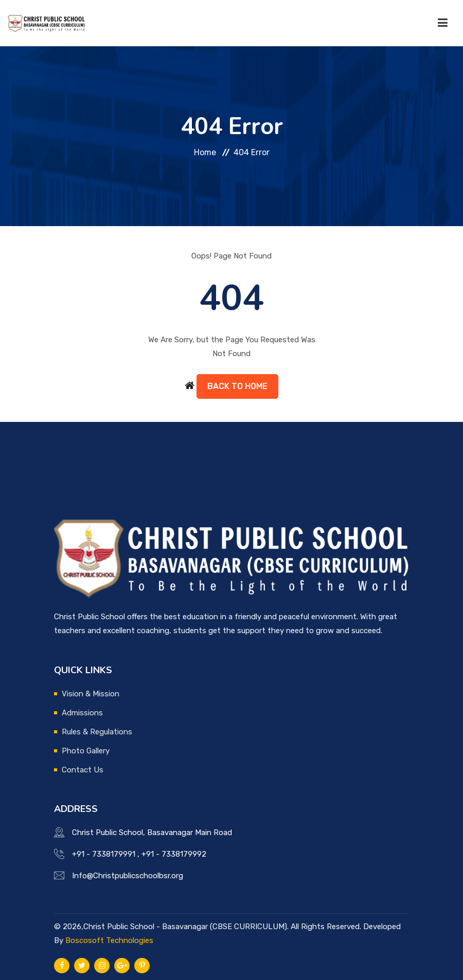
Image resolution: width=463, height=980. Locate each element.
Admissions (82, 713)
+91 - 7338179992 (174, 854)
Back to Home (237, 386)
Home (205, 152)
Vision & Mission (91, 694)
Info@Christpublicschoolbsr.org (128, 876)
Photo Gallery (86, 751)
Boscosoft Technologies (109, 940)
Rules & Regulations (97, 732)
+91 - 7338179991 (104, 854)
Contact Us (83, 770)
